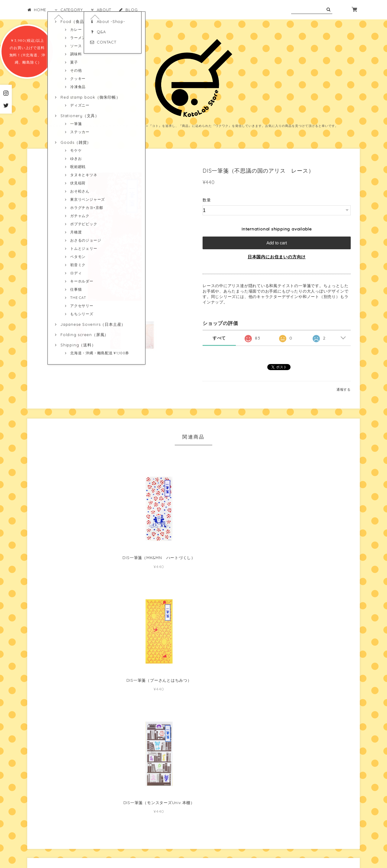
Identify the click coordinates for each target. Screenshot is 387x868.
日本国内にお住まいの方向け (277, 257)
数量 (207, 200)
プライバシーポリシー (164, 832)
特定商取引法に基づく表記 (213, 832)
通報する (344, 389)
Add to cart (277, 243)
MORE (277, 737)
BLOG (128, 10)
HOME (37, 10)
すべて (219, 338)
